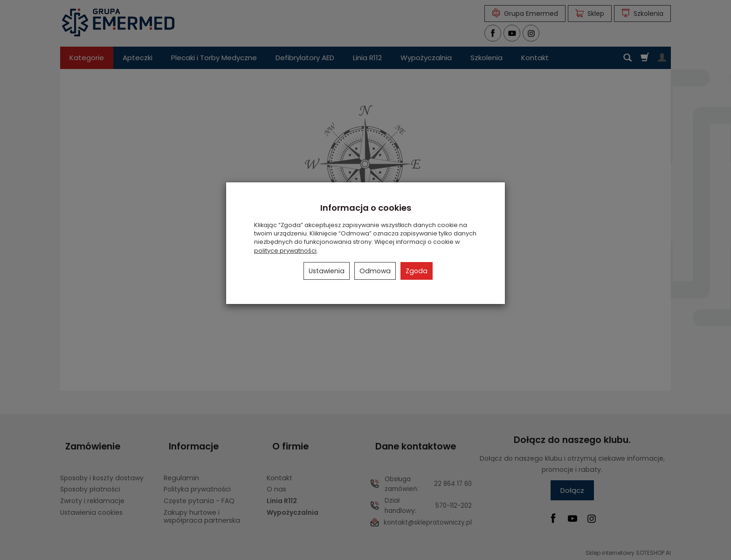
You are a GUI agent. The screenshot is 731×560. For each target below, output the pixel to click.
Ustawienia (327, 271)
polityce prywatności (285, 251)
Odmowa (375, 271)
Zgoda (417, 271)
